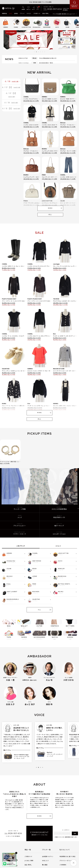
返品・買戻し (46, 13)
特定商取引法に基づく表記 (67, 856)
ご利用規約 (63, 865)
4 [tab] (41, 52)
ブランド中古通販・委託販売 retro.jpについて (64, 14)
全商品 (16, 13)
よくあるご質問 (29, 860)
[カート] (38, 8)
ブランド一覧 (46, 850)
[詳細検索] (23, 8)
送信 (75, 833)
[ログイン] (33, 8)
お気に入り (45, 860)
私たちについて (65, 850)
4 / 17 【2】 (11, 101)
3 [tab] (38, 52)
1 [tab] (34, 52)
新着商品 (4, 13)
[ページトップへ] (74, 863)
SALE (11, 13)
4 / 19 (12, 82)
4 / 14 (11, 110)
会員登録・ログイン (48, 856)
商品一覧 (28, 850)
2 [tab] (36, 52)
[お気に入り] (28, 8)
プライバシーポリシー (66, 860)
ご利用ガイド (37, 13)
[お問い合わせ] (74, 5)
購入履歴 (45, 865)
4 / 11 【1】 (11, 117)
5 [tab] (43, 52)
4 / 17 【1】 (11, 91)
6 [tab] (45, 52)
